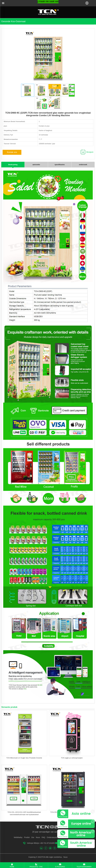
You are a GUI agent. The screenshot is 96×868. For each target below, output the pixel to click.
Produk (27, 837)
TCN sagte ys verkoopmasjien (72, 758)
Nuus (38, 837)
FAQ (43, 837)
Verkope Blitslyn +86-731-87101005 (41, 843)
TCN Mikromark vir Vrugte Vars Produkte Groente (24, 758)
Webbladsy (18, 837)
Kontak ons (12, 152)
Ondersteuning (52, 837)
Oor (33, 837)
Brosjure (90, 152)
